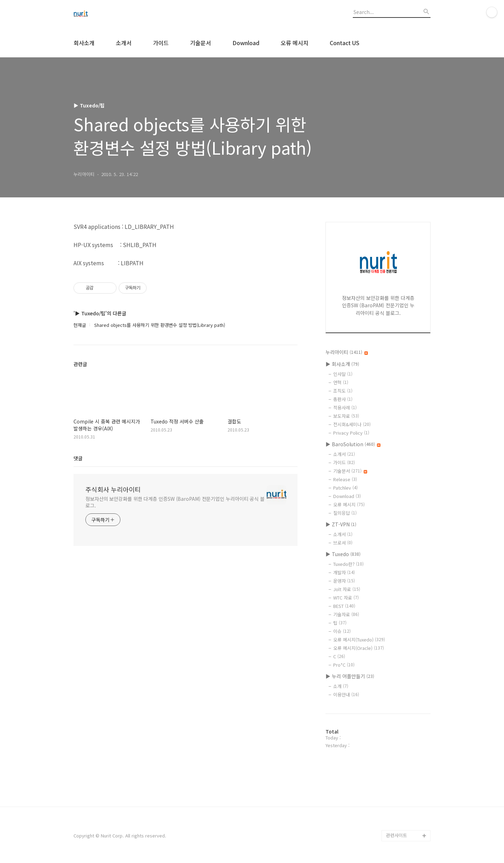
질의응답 (345, 513)
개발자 (344, 572)
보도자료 (346, 416)
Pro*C (344, 665)
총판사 (343, 399)
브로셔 (343, 543)
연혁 (341, 382)
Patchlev (345, 488)
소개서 (124, 43)
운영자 (344, 581)
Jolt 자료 (347, 589)
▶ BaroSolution (353, 444)
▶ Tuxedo (343, 554)
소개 (341, 686)
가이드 (161, 43)
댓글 (78, 458)
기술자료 (346, 614)
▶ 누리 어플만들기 (350, 676)
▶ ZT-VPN (341, 524)
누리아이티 (347, 352)
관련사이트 (397, 835)
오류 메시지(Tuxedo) (359, 640)
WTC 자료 (346, 598)
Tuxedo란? (348, 564)
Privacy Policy (351, 433)
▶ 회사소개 (342, 364)
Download (246, 43)
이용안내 (346, 694)
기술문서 (201, 43)
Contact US (345, 43)
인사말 (343, 374)
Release (345, 479)
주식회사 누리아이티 (113, 489)
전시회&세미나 (352, 424)
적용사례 (345, 408)
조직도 (343, 391)
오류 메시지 (295, 43)
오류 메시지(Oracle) (359, 648)
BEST (344, 606)
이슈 (342, 631)
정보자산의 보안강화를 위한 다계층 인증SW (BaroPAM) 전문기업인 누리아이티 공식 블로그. (175, 502)
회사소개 (84, 43)
